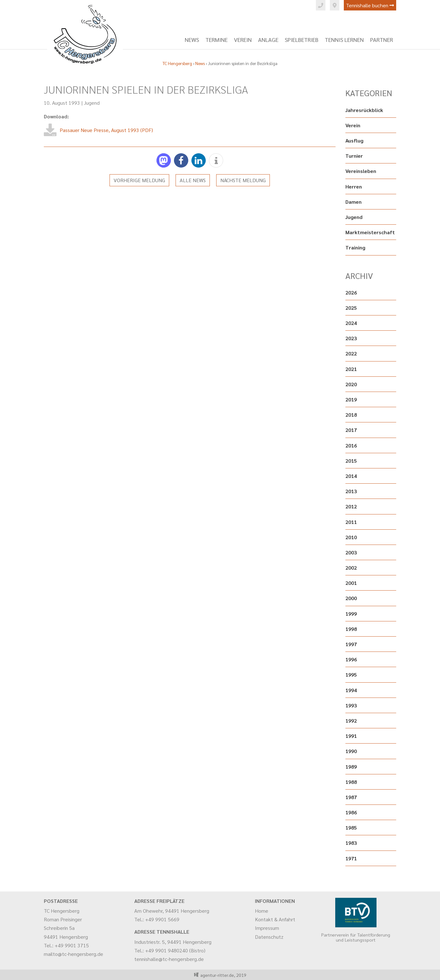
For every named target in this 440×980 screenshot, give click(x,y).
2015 (351, 461)
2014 (351, 476)
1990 (351, 751)
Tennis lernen (344, 40)
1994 (351, 690)
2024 (351, 323)
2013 (351, 491)
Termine (217, 40)
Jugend (92, 103)
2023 (351, 338)
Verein (243, 40)
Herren (354, 186)
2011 (351, 522)
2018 (351, 415)
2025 (351, 308)
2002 (351, 568)
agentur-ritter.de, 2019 (222, 975)
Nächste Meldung (243, 180)
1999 (351, 614)
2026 (351, 292)
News (192, 40)
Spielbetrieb (302, 40)
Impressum (267, 928)
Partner (382, 40)
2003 (351, 552)
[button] (164, 160)
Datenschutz (269, 937)
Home (262, 911)
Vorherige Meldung (139, 180)
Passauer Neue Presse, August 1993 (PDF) (106, 130)
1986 (351, 812)
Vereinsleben (361, 171)
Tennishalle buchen (370, 5)
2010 (351, 537)
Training (355, 247)
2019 (351, 399)
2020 (351, 384)
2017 (351, 430)
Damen (353, 202)
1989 (351, 767)
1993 (351, 705)
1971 (351, 858)
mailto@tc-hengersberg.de (73, 954)
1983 (351, 843)
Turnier (354, 156)
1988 (351, 782)
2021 (351, 369)
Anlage (268, 40)
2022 (351, 353)
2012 (351, 506)
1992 (351, 721)
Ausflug (354, 140)
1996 (351, 659)
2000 (351, 598)
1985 (351, 828)
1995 (351, 675)
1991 (351, 736)
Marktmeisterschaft (370, 232)
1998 (351, 629)
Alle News (193, 180)
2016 (351, 445)
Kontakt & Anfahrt (275, 919)
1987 (351, 797)
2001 (351, 583)
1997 (351, 644)
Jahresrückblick (364, 110)
